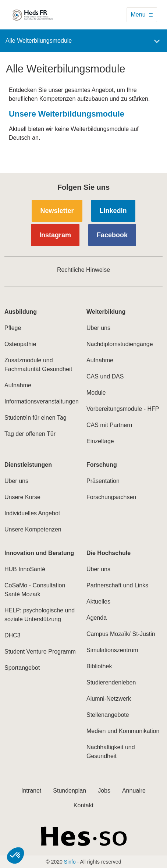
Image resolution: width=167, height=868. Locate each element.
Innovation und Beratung (39, 553)
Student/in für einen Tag (35, 418)
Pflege (13, 328)
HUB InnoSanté (25, 569)
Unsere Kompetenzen (33, 529)
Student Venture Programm (40, 652)
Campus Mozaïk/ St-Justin (121, 634)
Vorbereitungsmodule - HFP (123, 409)
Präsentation (103, 481)
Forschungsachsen (111, 497)
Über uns (98, 328)
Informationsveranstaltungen (42, 401)
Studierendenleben (111, 682)
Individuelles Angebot (32, 513)
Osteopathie (20, 344)
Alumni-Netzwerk (109, 699)
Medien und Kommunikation (123, 731)
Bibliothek (99, 666)
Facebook (112, 235)
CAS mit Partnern (109, 425)
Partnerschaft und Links (117, 585)
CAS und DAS (105, 376)
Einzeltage (100, 441)
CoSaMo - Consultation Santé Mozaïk (35, 590)
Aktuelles (98, 602)
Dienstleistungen (28, 465)
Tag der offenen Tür (30, 434)
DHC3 (13, 635)
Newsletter (57, 211)
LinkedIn (113, 211)
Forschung (102, 465)
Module (96, 393)
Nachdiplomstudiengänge (120, 344)
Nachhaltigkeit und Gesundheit (111, 752)
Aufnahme (18, 385)
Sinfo (70, 862)
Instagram (55, 235)
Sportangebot (22, 668)
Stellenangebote (108, 715)
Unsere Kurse (22, 497)
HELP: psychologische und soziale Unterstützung (40, 615)
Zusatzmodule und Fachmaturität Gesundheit (38, 365)
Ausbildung (21, 312)
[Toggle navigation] (142, 15)
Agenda (97, 618)
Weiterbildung (106, 312)
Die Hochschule (109, 553)
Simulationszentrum (112, 650)
